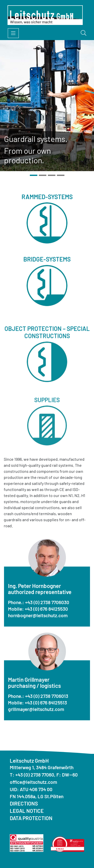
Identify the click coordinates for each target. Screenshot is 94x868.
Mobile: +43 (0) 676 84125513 (37, 703)
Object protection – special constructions (47, 356)
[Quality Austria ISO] (27, 842)
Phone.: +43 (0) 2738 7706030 (39, 602)
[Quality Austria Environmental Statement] (68, 844)
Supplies (47, 431)
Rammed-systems (47, 205)
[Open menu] (13, 33)
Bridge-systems (47, 274)
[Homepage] (45, 15)
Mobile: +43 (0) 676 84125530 (38, 609)
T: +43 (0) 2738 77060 (32, 775)
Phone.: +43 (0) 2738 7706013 (38, 696)
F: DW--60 (67, 775)
